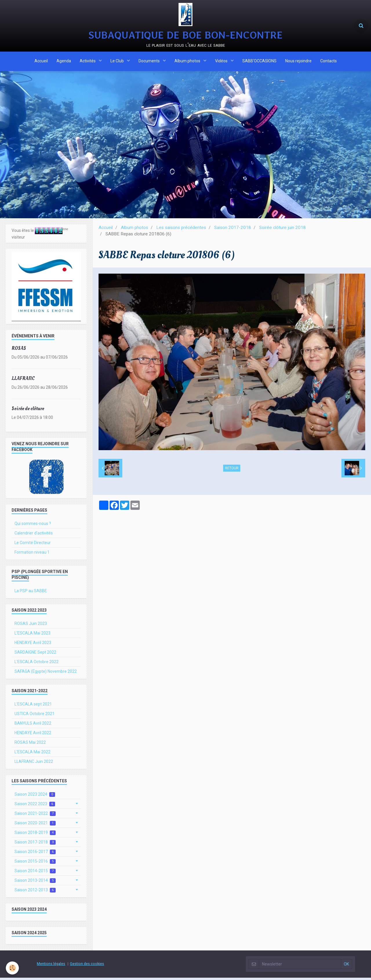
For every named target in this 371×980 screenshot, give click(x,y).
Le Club (118, 62)
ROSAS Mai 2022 (30, 745)
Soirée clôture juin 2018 (282, 230)
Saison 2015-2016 (35, 864)
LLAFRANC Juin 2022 (34, 764)
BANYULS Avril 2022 (33, 726)
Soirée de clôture (28, 411)
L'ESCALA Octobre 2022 (37, 664)
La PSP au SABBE (31, 593)
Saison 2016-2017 (35, 854)
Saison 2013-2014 (35, 883)
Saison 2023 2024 (35, 797)
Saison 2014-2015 (35, 873)
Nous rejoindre (298, 62)
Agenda (64, 62)
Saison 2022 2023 (35, 806)
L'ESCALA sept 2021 (33, 706)
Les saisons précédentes (181, 230)
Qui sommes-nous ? (33, 526)
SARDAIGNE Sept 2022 (35, 654)
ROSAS (19, 351)
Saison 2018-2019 (35, 835)
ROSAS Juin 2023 (31, 626)
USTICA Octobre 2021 (34, 716)
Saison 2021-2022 (35, 816)
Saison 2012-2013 (35, 892)
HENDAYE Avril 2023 (33, 645)
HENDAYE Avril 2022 (33, 735)
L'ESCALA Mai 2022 (32, 754)
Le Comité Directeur (33, 545)
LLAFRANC (23, 381)
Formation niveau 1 (32, 554)
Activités (88, 62)
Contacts (329, 62)
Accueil (41, 62)
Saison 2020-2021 (35, 825)
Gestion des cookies (87, 966)
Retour (232, 470)
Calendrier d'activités (34, 535)
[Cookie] (12, 968)
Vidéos (222, 62)
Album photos (188, 62)
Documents (150, 62)
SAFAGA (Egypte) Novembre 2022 (46, 674)
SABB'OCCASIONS (259, 62)
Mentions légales (51, 966)
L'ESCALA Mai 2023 (32, 635)
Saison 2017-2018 (233, 230)
